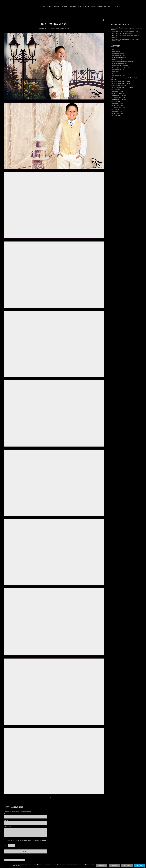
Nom (5, 814)
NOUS (133, 7)
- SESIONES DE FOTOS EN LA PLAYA (123, 62)
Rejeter (127, 865)
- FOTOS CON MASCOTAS (120, 66)
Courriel (6, 820)
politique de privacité (41, 840)
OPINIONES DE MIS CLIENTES (103, 7)
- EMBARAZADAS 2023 (119, 58)
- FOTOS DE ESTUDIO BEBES (121, 81)
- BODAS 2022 (116, 52)
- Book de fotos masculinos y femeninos (123, 68)
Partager (54, 798)
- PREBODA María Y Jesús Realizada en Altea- (125, 32)
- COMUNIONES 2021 (118, 70)
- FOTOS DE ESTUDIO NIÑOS (121, 83)
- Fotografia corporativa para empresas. (122, 74)
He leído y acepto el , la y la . (26, 840)
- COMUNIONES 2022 (118, 56)
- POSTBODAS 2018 (117, 105)
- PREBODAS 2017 (117, 111)
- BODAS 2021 (116, 72)
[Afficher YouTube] (143, 7)
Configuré (114, 865)
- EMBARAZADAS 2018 (119, 99)
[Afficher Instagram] (139, 7)
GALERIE (79, 7)
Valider (140, 865)
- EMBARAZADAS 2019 (119, 95)
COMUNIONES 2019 (52, 28)
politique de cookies (26, 840)
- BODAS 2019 (116, 89)
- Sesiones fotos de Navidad (119, 85)
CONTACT (88, 7)
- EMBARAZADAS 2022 (119, 64)
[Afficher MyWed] (141, 7)
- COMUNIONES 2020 (118, 76)
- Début (113, 50)
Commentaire (8, 826)
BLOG (72, 7)
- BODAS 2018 (116, 101)
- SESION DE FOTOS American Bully (122, 34)
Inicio (67, 7)
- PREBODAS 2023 (117, 60)
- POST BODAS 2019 (118, 93)
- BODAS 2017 (116, 109)
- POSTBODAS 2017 (117, 113)
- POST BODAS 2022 (118, 54)
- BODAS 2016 (116, 115)
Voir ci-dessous (19, 860)
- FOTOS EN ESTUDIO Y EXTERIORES (123, 87)
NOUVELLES (125, 7)
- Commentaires (62, 28)
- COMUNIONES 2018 (118, 107)
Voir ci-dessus (9, 860)
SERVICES (117, 7)
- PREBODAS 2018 (117, 103)
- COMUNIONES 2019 (118, 97)
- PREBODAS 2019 (117, 91)
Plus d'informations (102, 865)
